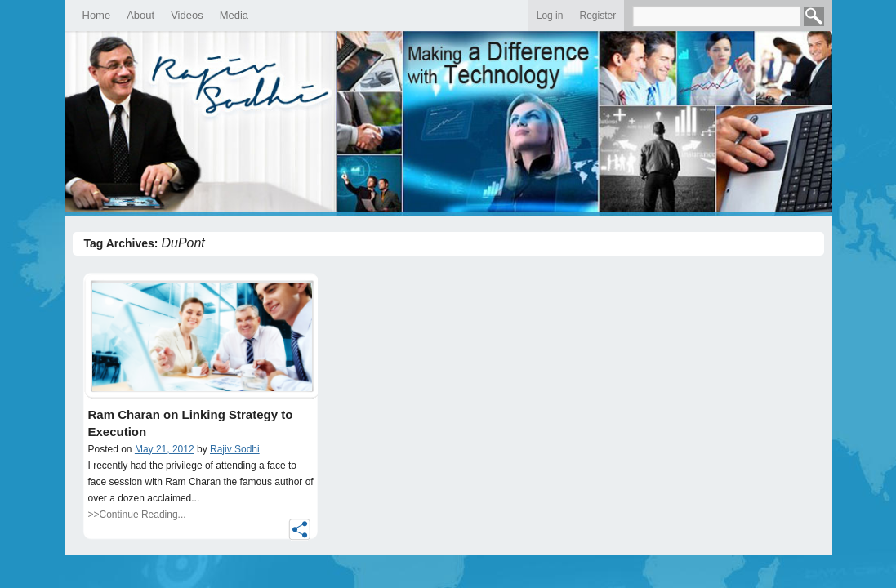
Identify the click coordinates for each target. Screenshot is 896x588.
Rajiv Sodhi (235, 449)
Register (597, 16)
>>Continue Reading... (137, 514)
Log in (550, 16)
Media (234, 15)
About (140, 15)
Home (97, 15)
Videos (187, 15)
